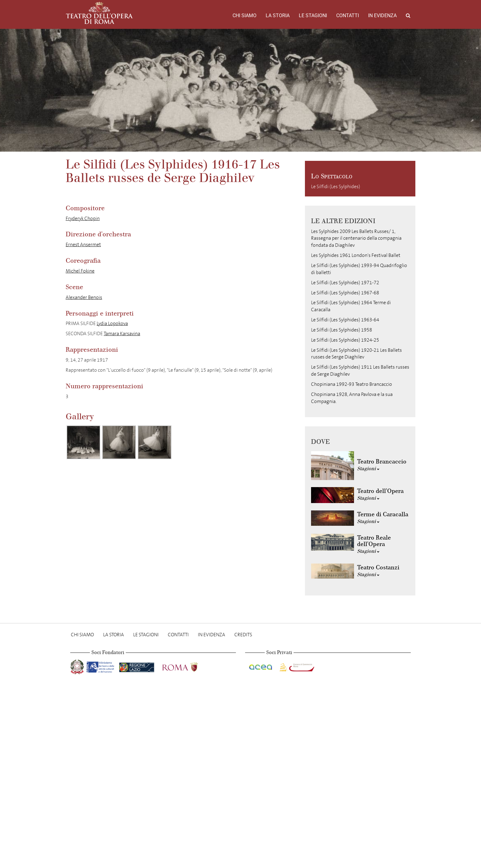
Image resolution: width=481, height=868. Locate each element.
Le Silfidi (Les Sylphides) (336, 186)
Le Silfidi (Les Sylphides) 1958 (342, 330)
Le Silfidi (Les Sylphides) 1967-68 (345, 293)
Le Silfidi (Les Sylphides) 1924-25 (345, 340)
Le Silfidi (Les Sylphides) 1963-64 (345, 320)
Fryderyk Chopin (83, 218)
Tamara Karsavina (122, 333)
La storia (278, 15)
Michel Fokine (80, 271)
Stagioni (368, 469)
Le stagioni (313, 15)
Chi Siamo (244, 15)
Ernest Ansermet (83, 244)
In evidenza (382, 15)
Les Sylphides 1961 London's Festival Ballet (356, 255)
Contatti (348, 15)
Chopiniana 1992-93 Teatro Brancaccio (352, 384)
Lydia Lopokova (112, 323)
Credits (243, 635)
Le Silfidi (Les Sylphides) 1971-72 (345, 283)
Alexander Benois (84, 297)
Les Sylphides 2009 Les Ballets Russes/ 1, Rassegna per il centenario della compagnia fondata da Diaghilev (356, 238)
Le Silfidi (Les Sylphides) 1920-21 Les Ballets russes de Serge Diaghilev (356, 354)
